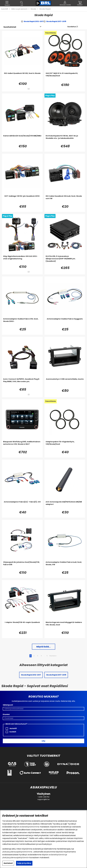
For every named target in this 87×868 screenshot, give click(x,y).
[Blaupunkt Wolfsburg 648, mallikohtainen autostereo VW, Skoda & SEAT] (22, 445)
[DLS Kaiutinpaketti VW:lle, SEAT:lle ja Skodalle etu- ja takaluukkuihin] (65, 139)
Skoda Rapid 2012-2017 (34, 21)
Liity (43, 741)
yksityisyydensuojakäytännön (16, 858)
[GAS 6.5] (65, 77)
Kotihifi (11, 732)
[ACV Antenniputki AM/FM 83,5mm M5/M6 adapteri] (65, 505)
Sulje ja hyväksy (24, 863)
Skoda (33, 9)
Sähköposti (8, 705)
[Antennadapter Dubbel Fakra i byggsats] (65, 322)
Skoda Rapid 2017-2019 (56, 21)
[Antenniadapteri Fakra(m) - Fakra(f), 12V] (22, 505)
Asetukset (8, 863)
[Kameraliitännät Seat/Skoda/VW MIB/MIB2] (22, 139)
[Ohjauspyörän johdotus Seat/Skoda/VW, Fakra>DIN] (22, 566)
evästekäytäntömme (30, 827)
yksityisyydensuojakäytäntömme (17, 852)
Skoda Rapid (45, 9)
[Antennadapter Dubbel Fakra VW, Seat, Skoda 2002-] (22, 322)
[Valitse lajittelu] (10, 27)
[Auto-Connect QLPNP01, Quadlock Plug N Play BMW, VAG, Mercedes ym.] (22, 382)
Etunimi (6, 714)
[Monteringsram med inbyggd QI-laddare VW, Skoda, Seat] (65, 626)
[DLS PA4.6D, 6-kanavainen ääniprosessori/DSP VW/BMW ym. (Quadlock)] (65, 260)
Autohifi (5, 9)
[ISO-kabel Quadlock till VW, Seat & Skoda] (22, 77)
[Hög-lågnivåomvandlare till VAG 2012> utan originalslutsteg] (22, 260)
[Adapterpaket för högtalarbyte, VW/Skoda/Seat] (65, 445)
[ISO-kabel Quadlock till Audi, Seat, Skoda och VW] (65, 200)
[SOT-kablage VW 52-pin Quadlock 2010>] (22, 200)
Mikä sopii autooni (19, 9)
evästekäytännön (57, 855)
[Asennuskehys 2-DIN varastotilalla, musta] (65, 382)
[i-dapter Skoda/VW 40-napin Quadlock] (22, 626)
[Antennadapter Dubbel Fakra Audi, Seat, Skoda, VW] (65, 566)
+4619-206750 (43, 797)
